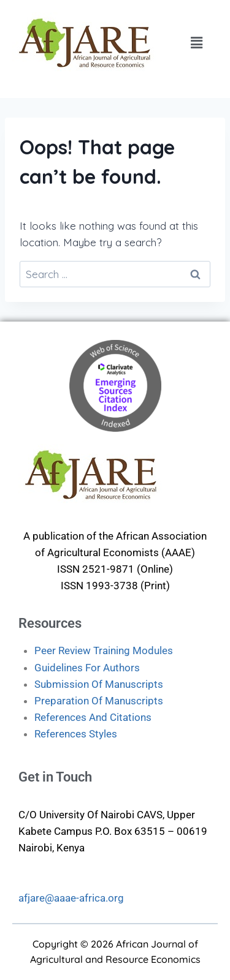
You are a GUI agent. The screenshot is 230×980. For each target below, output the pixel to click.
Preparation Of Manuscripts (99, 701)
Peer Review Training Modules (104, 650)
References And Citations (93, 717)
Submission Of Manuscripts (99, 684)
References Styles (76, 734)
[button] (196, 43)
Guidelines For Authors (87, 668)
